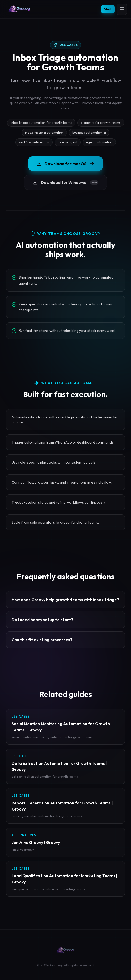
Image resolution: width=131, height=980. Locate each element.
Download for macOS (65, 164)
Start (108, 9)
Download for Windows (65, 182)
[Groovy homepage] (19, 9)
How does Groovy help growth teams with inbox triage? (65, 600)
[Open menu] (122, 9)
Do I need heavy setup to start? (42, 620)
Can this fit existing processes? (42, 640)
